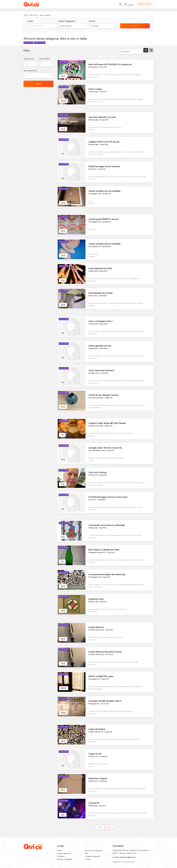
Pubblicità (116, 862)
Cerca (135, 26)
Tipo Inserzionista (30, 71)
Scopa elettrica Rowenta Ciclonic (105, 652)
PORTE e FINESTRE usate (101, 676)
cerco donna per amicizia (101, 370)
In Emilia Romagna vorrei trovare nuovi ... (109, 497)
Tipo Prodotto (44, 59)
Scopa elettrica (96, 627)
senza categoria (40, 43)
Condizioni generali (92, 856)
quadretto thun (96, 599)
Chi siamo (61, 856)
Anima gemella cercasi (100, 346)
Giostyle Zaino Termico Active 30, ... (106, 448)
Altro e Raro (64, 62)
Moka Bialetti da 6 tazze (101, 293)
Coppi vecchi (95, 754)
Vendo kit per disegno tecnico (104, 395)
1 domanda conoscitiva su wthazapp (107, 525)
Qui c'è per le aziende (93, 850)
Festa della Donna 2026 (100, 268)
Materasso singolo (98, 778)
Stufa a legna (95, 89)
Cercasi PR (94, 803)
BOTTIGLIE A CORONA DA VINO (104, 550)
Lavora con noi (128, 862)
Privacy (88, 859)
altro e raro (28, 43)
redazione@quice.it (127, 857)
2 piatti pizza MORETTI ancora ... (104, 219)
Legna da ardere (97, 729)
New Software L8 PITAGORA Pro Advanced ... (111, 64)
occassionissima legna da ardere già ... (108, 574)
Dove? (92, 21)
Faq (86, 853)
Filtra (39, 84)
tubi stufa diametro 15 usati (102, 117)
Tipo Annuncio (29, 59)
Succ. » (110, 827)
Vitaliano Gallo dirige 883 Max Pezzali (107, 423)
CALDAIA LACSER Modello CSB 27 (105, 701)
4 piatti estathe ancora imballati (104, 191)
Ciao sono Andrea (98, 472)
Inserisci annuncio (64, 853)
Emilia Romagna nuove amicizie (104, 166)
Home (59, 850)
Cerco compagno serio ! (101, 321)
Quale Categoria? (67, 21)
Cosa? (30, 21)
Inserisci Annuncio (145, 4)
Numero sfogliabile (65, 859)
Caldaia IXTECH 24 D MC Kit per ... (105, 142)
